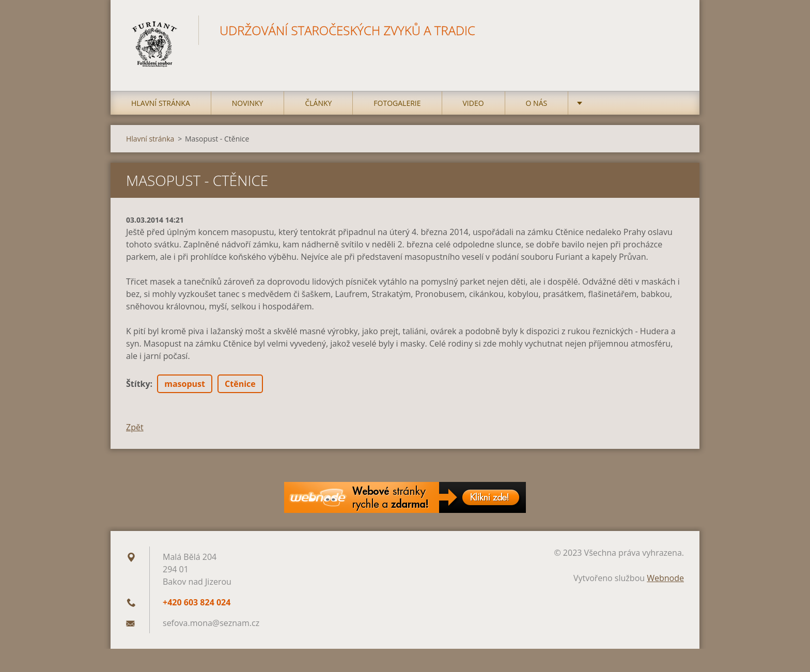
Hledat (673, 30)
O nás (537, 103)
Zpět (135, 427)
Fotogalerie (397, 103)
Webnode (665, 578)
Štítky (138, 384)
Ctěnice (240, 384)
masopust (185, 384)
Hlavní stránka (161, 103)
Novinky (248, 103)
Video (473, 103)
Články (318, 103)
